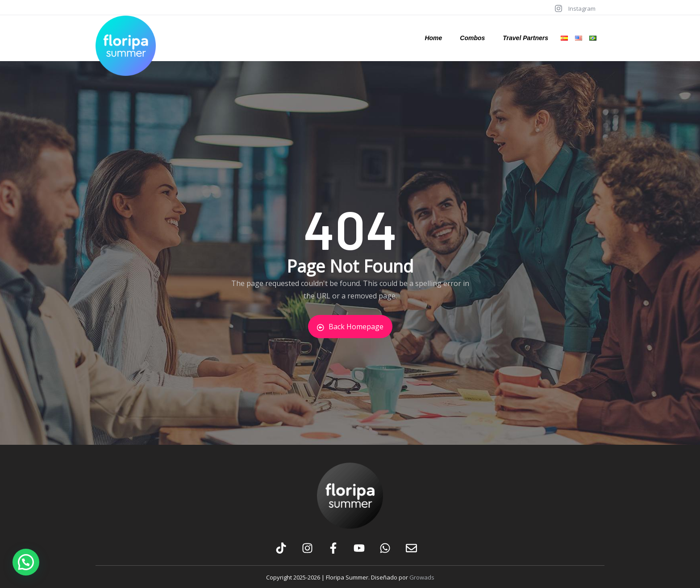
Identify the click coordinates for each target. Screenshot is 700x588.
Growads (422, 577)
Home (433, 38)
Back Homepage (350, 327)
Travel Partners (525, 38)
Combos (472, 38)
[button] (26, 562)
